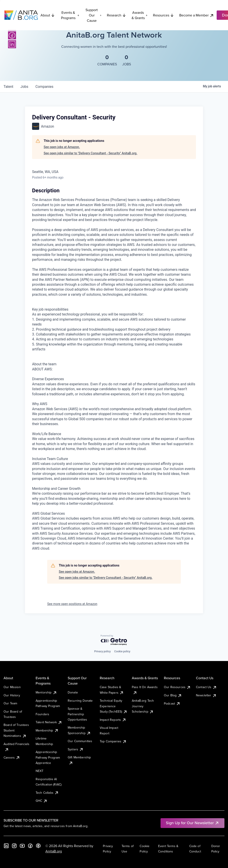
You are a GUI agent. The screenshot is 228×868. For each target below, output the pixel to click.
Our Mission (12, 687)
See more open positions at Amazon (72, 604)
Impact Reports (113, 720)
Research (116, 15)
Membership (47, 730)
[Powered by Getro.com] (114, 640)
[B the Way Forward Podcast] (38, 846)
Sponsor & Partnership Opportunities (77, 714)
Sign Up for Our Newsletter (192, 823)
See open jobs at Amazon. (62, 147)
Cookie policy (122, 651)
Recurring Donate (80, 701)
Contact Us (206, 687)
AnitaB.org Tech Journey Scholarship (143, 706)
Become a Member (197, 15)
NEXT (40, 771)
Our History (12, 695)
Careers (12, 757)
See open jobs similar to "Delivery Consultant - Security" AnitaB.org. (91, 153)
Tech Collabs (47, 793)
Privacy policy (102, 651)
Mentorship (46, 692)
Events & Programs (70, 15)
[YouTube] (22, 846)
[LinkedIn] (12, 44)
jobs (24, 87)
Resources (163, 15)
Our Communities (80, 741)
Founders (42, 714)
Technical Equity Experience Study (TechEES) (114, 706)
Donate (73, 692)
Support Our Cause (94, 15)
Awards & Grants (140, 15)
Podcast (172, 703)
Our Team (10, 703)
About (48, 15)
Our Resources (177, 687)
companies (44, 87)
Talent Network (49, 722)
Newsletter (206, 695)
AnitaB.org (54, 851)
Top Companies (113, 741)
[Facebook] (12, 35)
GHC (42, 801)
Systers (76, 749)
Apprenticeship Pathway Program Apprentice (48, 757)
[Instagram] (14, 846)
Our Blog (173, 695)
